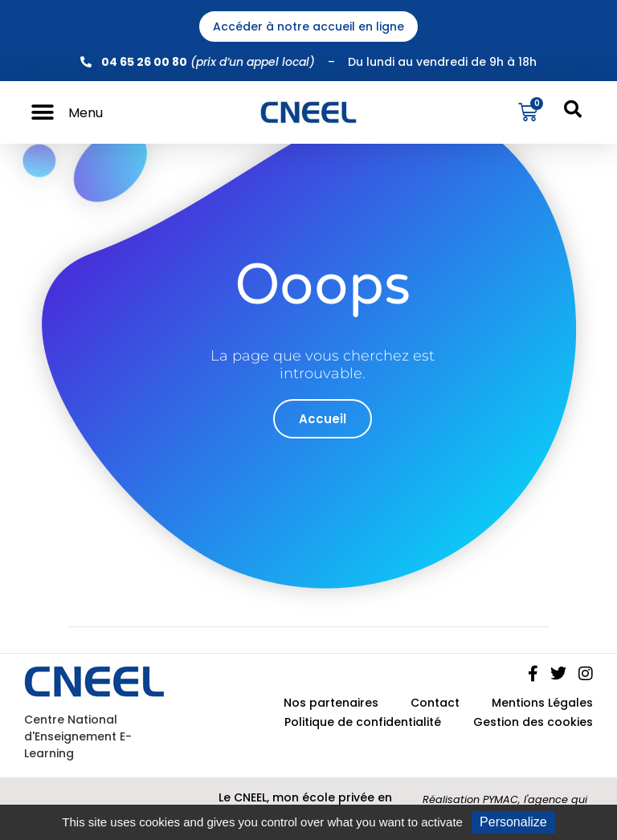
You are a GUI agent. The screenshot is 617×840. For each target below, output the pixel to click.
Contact (435, 703)
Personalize (513, 822)
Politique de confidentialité (363, 722)
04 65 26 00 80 (144, 62)
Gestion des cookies (533, 722)
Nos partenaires (331, 703)
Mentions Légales (542, 703)
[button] (42, 113)
